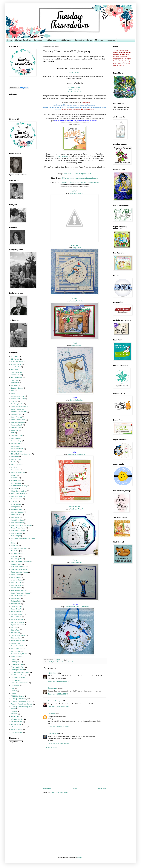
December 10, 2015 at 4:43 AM (59, 743)
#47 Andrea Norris (75, 91)
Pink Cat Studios (17, 585)
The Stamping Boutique (19, 675)
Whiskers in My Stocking (77, 455)
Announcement (16, 375)
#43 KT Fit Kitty (74, 72)
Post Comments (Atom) (60, 792)
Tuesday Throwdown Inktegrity (22, 704)
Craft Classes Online (18, 420)
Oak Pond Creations (18, 567)
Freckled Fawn (16, 480)
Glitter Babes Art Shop (19, 491)
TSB (13, 688)
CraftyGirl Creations (18, 422)
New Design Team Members (21, 561)
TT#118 (14, 691)
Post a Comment (51, 748)
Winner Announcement (19, 727)
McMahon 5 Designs (18, 531)
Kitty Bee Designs (17, 512)
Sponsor (14, 627)
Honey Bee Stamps (18, 496)
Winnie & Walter (17, 730)
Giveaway (15, 488)
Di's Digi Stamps (17, 443)
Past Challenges (65, 40)
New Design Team (18, 559)
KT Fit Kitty (52, 673)
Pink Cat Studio (17, 583)
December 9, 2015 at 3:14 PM (58, 726)
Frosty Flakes (77, 248)
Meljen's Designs (17, 533)
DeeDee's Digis (17, 441)
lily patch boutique (17, 520)
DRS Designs (16, 465)
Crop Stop (15, 430)
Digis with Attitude (17, 449)
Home (10, 40)
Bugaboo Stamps (17, 388)
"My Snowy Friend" (77, 509)
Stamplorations (16, 638)
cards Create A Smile (18, 399)
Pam (74, 560)
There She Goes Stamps (20, 683)
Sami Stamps (62, 156)
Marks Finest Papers (18, 528)
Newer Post (47, 788)
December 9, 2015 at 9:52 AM (58, 694)
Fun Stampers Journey (19, 486)
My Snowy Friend (77, 563)
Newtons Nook (16, 564)
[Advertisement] (75, 768)
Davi (75, 343)
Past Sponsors (51, 40)
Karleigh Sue (16, 507)
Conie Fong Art (16, 417)
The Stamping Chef (18, 678)
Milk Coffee (15, 546)
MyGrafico (15, 556)
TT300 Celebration (18, 696)
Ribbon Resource (17, 596)
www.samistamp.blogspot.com (78, 174)
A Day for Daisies (17, 362)
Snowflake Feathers (77, 400)
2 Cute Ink (15, 356)
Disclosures (111, 40)
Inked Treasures (17, 499)
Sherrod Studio (16, 617)
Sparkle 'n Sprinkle (18, 622)
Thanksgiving (16, 662)
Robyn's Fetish (16, 601)
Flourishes (15, 478)
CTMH (13, 433)
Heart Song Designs (18, 494)
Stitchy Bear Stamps (18, 641)
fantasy (14, 475)
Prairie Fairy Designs (18, 590)
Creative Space (17, 428)
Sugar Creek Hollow (18, 646)
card (13, 391)
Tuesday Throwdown (69, 662)
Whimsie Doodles (17, 719)
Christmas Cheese (77, 193)
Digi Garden (15, 446)
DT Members (16, 470)
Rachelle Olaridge (55, 701)
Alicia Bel (14, 370)
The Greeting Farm (18, 667)
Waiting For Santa (77, 301)
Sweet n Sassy (16, 656)
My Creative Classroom (19, 548)
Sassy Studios (16, 612)
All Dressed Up (16, 372)
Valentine (14, 714)
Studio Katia (15, 643)
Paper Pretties (16, 577)
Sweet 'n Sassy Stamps (19, 654)
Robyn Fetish (16, 598)
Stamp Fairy (15, 630)
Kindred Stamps (17, 509)
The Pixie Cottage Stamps (20, 672)
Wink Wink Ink (16, 724)
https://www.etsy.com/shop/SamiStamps (81, 182)
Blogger (80, 858)
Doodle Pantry (16, 459)
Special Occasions (18, 625)
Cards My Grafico (17, 404)
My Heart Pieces (17, 553)
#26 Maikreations (74, 87)
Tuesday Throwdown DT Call (21, 701)
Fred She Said (16, 483)
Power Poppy (16, 588)
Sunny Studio (16, 651)
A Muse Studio (16, 364)
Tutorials (14, 711)
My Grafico (15, 551)
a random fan (16, 367)
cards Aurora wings (18, 396)
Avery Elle (15, 380)
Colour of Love (16, 414)
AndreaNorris (53, 733)
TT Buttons (99, 40)
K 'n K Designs (16, 504)
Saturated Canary (17, 614)
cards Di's (15, 401)
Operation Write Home (19, 569)
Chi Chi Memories (17, 409)
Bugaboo (14, 385)
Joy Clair (14, 501)
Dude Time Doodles (18, 472)
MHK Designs (16, 536)
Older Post (102, 788)
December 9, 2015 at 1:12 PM (58, 707)
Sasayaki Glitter (17, 606)
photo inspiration (17, 580)
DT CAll (14, 467)
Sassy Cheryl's (16, 609)
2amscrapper (53, 688)
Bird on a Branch (76, 346)
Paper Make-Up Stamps (20, 572)
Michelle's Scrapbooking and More (23, 538)
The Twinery (15, 680)
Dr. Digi (14, 462)
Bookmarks (15, 383)
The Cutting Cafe (17, 664)
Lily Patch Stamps (17, 523)
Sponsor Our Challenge (83, 40)
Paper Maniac (16, 575)
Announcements (17, 377)
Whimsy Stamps (17, 722)
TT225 (13, 693)
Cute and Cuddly (17, 436)
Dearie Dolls (15, 438)
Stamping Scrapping (18, 635)
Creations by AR (17, 425)
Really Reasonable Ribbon (20, 593)
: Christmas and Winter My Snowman (77, 607)
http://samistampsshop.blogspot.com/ (80, 178)
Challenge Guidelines (23, 40)
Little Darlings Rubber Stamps (22, 525)
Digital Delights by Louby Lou (21, 454)
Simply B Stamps (17, 620)
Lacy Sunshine (16, 515)
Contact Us (38, 40)
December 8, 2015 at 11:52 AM (59, 681)
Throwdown (15, 685)
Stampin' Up (15, 633)
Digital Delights (16, 451)
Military (14, 543)
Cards (51, 662)
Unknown (51, 714)
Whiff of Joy (15, 716)
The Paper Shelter (18, 670)
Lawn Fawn (15, 517)
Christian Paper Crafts (19, 412)
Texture (14, 659)
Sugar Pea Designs (18, 649)
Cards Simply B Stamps (19, 407)
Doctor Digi (15, 457)
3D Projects (15, 359)
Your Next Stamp (17, 732)
